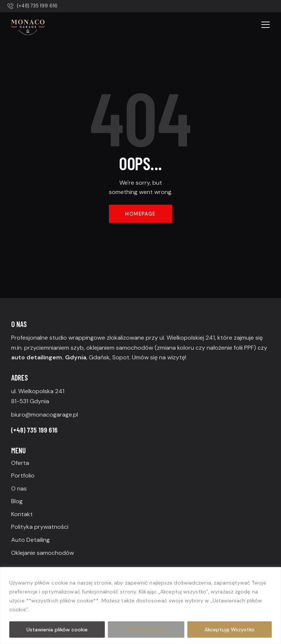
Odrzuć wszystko (146, 630)
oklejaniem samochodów (120, 348)
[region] (140, 606)
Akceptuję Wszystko (230, 630)
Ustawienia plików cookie (57, 630)
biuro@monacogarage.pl (45, 415)
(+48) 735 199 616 (34, 430)
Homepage (140, 214)
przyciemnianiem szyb (54, 348)
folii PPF (244, 348)
